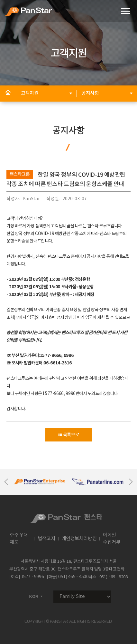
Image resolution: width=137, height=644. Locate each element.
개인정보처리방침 (79, 539)
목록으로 (69, 435)
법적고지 (46, 539)
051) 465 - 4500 (73, 577)
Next (131, 482)
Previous (6, 482)
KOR (37, 596)
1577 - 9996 (32, 577)
